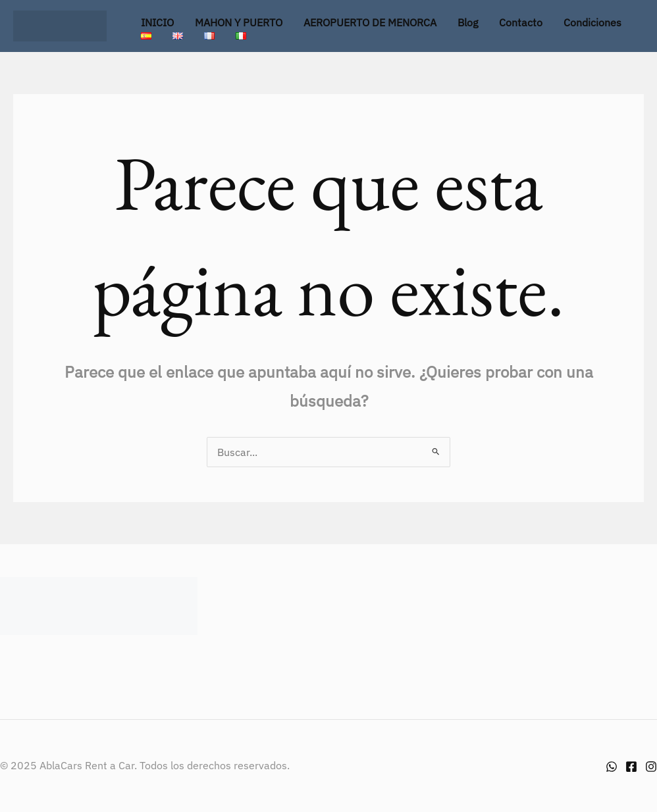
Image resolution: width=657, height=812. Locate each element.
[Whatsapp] (612, 767)
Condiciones (592, 22)
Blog (468, 22)
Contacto (521, 22)
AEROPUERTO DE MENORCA (370, 22)
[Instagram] (651, 767)
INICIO (157, 22)
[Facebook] (631, 767)
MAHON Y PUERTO (239, 22)
